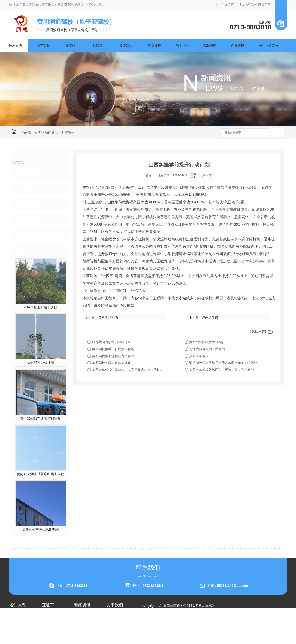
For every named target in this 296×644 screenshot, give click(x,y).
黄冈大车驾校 (199, 356)
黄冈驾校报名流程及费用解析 (113, 356)
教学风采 (182, 45)
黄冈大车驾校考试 (55, 632)
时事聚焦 (68, 132)
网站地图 (152, 622)
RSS (164, 622)
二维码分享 (205, 175)
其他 (23, 233)
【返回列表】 (258, 331)
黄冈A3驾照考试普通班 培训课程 (40, 474)
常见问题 (27, 204)
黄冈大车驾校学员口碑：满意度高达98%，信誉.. (127, 370)
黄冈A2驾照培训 (53, 615)
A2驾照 (14, 632)
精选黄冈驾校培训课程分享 (111, 342)
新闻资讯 (238, 45)
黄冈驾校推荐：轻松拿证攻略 (113, 349)
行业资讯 (27, 189)
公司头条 (27, 174)
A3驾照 (14, 640)
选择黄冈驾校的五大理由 (207, 349)
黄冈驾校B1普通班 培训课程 (40, 418)
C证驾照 (126, 45)
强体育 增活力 (108, 317)
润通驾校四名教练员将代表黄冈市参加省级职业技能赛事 (226, 363)
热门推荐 (27, 248)
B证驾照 (98, 45)
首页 (38, 132)
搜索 (276, 133)
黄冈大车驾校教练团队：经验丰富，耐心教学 (222, 370)
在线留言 (228, 5)
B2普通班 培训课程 (40, 363)
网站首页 (16, 45)
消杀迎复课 (210, 317)
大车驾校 (43, 45)
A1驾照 (14, 623)
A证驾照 (71, 45)
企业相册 (113, 623)
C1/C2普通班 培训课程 (40, 307)
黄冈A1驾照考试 (53, 623)
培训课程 (154, 45)
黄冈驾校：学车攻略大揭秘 (111, 363)
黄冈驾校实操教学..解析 (206, 342)
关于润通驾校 (269, 45)
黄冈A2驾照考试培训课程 (40, 530)
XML (173, 622)
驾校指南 (210, 45)
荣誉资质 (113, 632)
